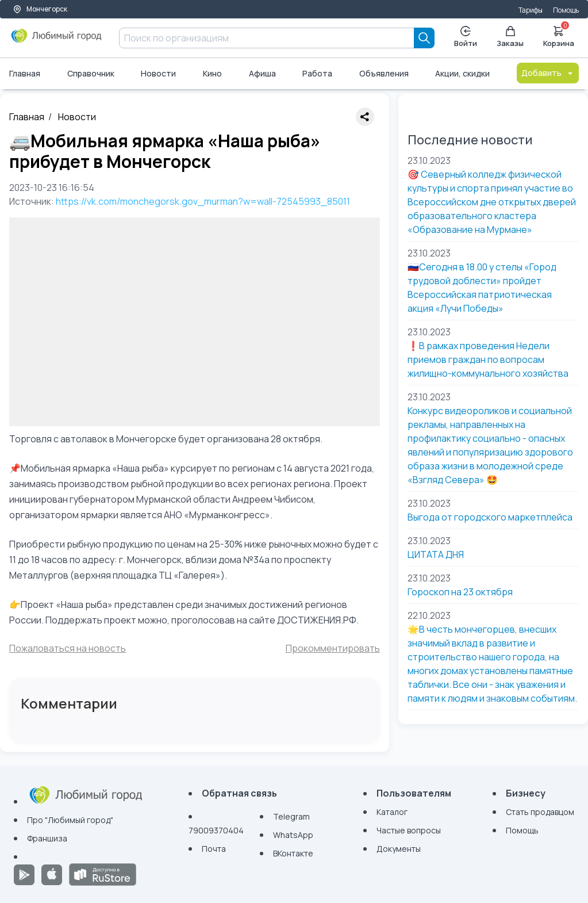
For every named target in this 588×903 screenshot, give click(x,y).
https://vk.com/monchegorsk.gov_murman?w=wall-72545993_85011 (203, 201)
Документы (399, 849)
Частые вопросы (409, 830)
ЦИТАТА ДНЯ (436, 554)
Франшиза (47, 838)
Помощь (566, 10)
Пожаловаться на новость (68, 648)
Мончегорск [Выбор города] (40, 9)
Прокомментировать (333, 648)
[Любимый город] (57, 40)
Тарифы (531, 10)
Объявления (384, 73)
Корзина (559, 36)
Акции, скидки (462, 73)
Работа (317, 73)
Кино (212, 73)
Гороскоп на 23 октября (460, 592)
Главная (25, 73)
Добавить (548, 73)
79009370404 (216, 830)
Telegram (291, 816)
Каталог (392, 812)
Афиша (262, 73)
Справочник (91, 73)
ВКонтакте (293, 853)
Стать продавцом (540, 812)
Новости (158, 73)
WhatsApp (293, 835)
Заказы (510, 37)
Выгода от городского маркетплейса (490, 517)
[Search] (424, 38)
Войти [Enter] (466, 37)
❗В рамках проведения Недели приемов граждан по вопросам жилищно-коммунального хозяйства (488, 359)
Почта (214, 849)
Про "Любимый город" (70, 820)
